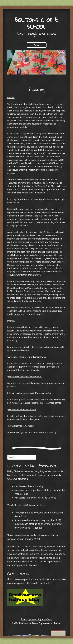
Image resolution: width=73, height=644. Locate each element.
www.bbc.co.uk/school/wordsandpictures (27, 357)
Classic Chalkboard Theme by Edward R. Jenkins (36, 623)
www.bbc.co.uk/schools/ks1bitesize (25, 377)
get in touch (39, 583)
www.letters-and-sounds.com (22, 409)
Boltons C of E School (37, 23)
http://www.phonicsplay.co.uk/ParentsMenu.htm (30, 393)
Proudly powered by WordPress (37, 620)
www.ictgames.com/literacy (21, 426)
